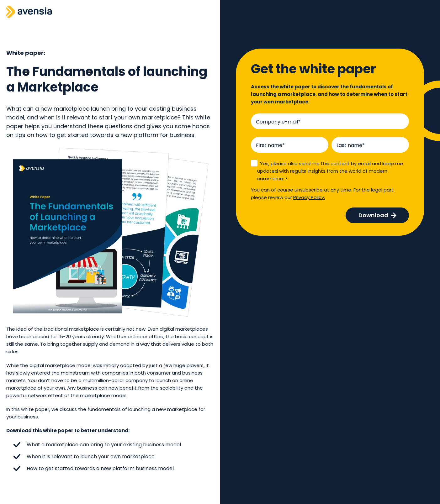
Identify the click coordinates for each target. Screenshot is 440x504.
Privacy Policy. (309, 197)
